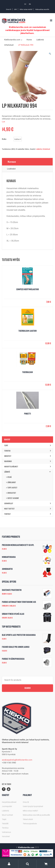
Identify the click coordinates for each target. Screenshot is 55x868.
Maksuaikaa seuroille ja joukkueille (36, 815)
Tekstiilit (27, 514)
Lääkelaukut (12, 482)
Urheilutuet (46, 149)
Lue (3, 122)
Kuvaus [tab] (12, 162)
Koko (4, 139)
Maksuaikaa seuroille (42, 9)
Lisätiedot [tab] (11, 169)
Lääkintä (39, 149)
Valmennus (27, 461)
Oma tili (9, 9)
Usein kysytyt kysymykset (33, 806)
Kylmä (9, 477)
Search (27, 688)
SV (25, 4)
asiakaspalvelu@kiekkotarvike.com (17, 760)
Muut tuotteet (27, 509)
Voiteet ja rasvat (13, 498)
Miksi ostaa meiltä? (26, 9)
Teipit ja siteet (12, 488)
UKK (15, 9)
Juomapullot (27, 503)
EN (30, 4)
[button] (50, 54)
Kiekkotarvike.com (12, 40)
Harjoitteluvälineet (27, 467)
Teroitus (27, 451)
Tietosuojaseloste (30, 823)
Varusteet (27, 456)
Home (29, 40)
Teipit (27, 445)
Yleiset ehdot (28, 819)
